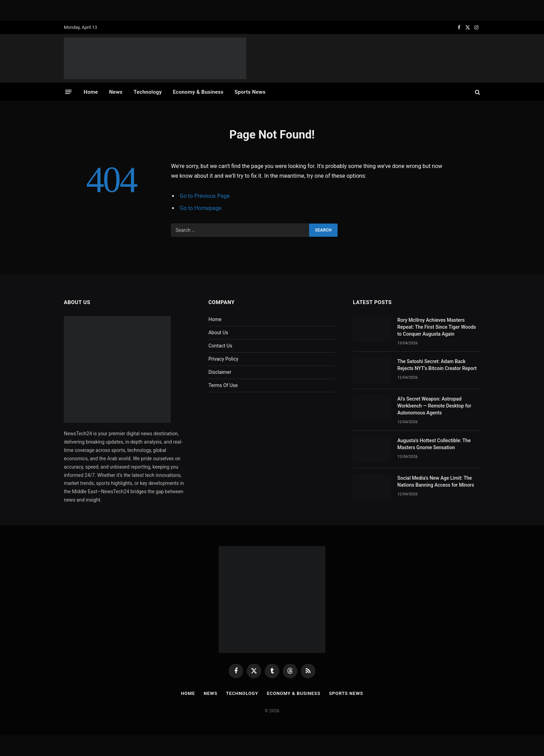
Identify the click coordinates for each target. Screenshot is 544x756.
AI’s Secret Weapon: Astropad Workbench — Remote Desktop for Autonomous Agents (434, 406)
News (116, 92)
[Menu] (68, 92)
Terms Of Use (223, 385)
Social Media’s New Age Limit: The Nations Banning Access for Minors (436, 481)
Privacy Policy (223, 359)
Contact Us (220, 346)
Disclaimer (220, 372)
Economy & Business (198, 92)
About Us (218, 333)
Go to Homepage (201, 208)
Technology (148, 92)
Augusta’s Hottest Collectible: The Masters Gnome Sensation (434, 444)
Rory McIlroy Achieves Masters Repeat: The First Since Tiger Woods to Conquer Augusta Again (436, 327)
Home (91, 92)
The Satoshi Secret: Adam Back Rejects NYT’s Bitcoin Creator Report (437, 365)
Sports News (250, 92)
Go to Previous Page (205, 196)
